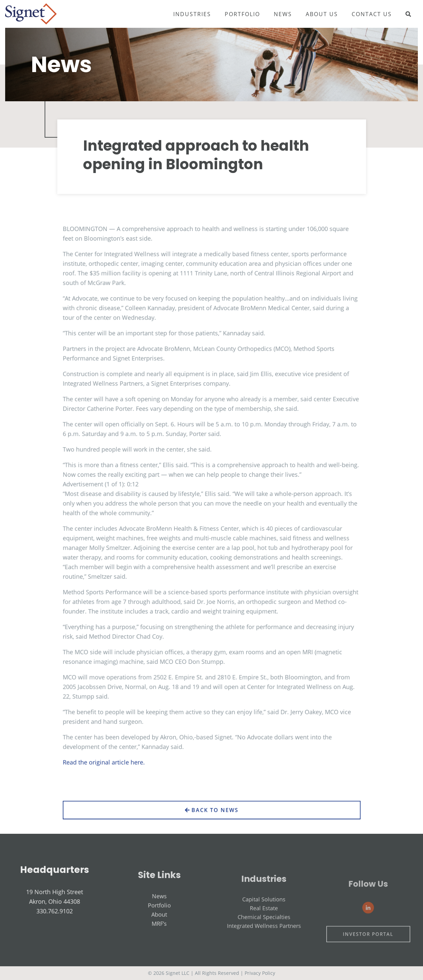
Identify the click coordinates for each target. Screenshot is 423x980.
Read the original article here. (117, 740)
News (283, 14)
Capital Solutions (264, 921)
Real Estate (264, 927)
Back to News (212, 820)
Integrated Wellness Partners (264, 941)
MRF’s (159, 936)
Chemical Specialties (264, 934)
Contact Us (372, 14)
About (159, 929)
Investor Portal (368, 948)
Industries (192, 14)
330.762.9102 (55, 920)
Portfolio (242, 14)
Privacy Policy (260, 973)
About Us (322, 14)
